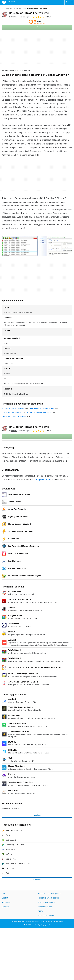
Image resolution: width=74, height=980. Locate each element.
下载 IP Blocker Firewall (12, 412)
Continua (37, 815)
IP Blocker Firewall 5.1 (11, 809)
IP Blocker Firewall (29, 13)
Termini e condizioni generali (50, 893)
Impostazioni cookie (46, 916)
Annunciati (6, 902)
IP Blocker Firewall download (39, 412)
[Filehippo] (8, 2)
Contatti (5, 898)
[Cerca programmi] (67, 2)
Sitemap (5, 907)
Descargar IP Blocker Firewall (14, 416)
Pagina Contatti (44, 480)
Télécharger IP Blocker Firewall (42, 408)
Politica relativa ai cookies (49, 898)
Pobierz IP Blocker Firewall (13, 408)
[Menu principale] (72, 2)
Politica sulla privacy (46, 902)
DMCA (41, 911)
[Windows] (9, 8)
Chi (3, 893)
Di (13, 17)
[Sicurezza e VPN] (19, 8)
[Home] (3, 8)
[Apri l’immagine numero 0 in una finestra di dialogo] (20, 246)
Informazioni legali (45, 907)
